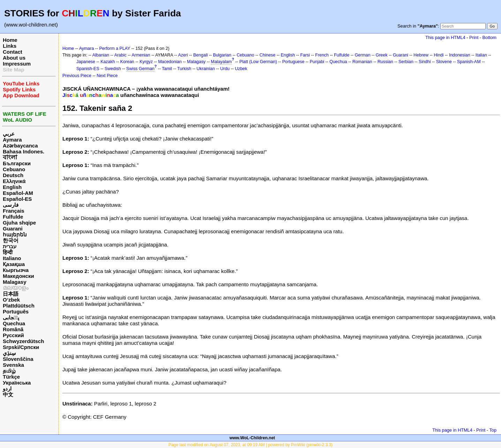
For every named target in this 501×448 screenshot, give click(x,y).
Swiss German (140, 69)
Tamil (167, 69)
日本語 (11, 294)
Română (13, 329)
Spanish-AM (469, 62)
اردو (7, 389)
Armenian (141, 55)
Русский (13, 335)
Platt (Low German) (258, 62)
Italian (481, 55)
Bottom (489, 37)
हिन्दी (8, 252)
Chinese (267, 55)
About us (14, 58)
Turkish (184, 69)
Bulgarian (222, 55)
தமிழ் (9, 371)
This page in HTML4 (445, 37)
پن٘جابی (11, 317)
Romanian (362, 62)
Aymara (12, 140)
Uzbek (241, 69)
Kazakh (108, 62)
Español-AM (18, 193)
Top (493, 430)
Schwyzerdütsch (23, 341)
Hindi (439, 55)
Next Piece (107, 76)
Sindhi (425, 62)
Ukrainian (206, 69)
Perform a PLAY (115, 48)
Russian (385, 62)
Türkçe (11, 377)
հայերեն (15, 234)
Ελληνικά (14, 181)
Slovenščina (18, 359)
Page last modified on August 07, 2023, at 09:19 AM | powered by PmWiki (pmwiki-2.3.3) (250, 445)
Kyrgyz (146, 62)
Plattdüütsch (19, 306)
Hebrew (421, 55)
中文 (8, 394)
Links (10, 46)
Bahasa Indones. (24, 151)
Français (14, 211)
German (362, 55)
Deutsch (13, 175)
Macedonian (170, 62)
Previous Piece (77, 76)
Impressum (17, 64)
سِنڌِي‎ (9, 353)
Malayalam (221, 62)
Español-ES (17, 199)
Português (16, 312)
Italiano (12, 258)
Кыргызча (16, 270)
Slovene (444, 62)
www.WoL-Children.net (252, 438)
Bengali (200, 55)
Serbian (406, 62)
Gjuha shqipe (19, 223)
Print (474, 37)
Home (10, 40)
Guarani (13, 229)
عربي (9, 134)
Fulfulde (13, 217)
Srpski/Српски (21, 347)
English (12, 187)
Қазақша (14, 264)
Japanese (86, 62)
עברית (10, 246)
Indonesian (460, 55)
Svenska (13, 365)
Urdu (225, 69)
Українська (17, 383)
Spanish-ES (88, 69)
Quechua (14, 323)
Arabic (120, 55)
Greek (382, 55)
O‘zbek (11, 300)
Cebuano (14, 169)
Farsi (305, 55)
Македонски (18, 276)
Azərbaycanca (20, 146)
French (322, 55)
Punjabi (317, 62)
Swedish (113, 69)
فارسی (11, 205)
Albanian (101, 55)
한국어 (11, 240)
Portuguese (294, 62)
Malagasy (15, 282)
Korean (127, 62)
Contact (13, 52)
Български (17, 163)
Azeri (183, 55)
